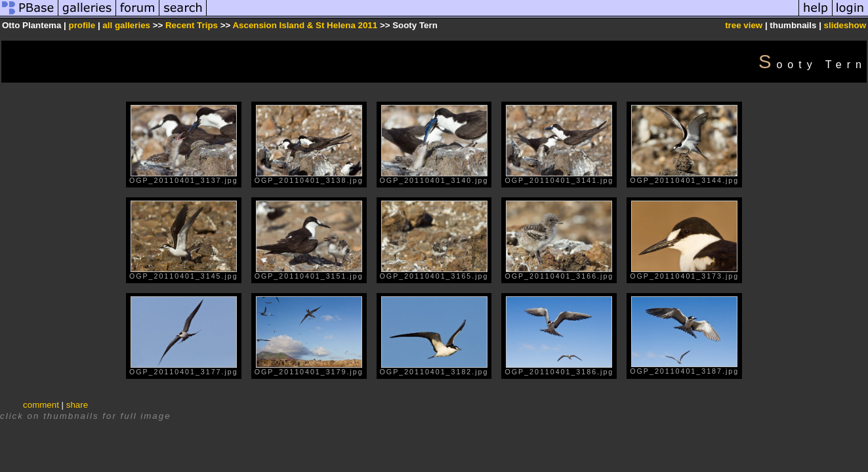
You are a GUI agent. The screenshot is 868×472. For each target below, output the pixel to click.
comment (41, 405)
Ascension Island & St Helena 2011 (305, 25)
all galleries (126, 25)
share (77, 405)
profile (82, 25)
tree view (744, 25)
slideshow (845, 25)
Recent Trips (193, 25)
